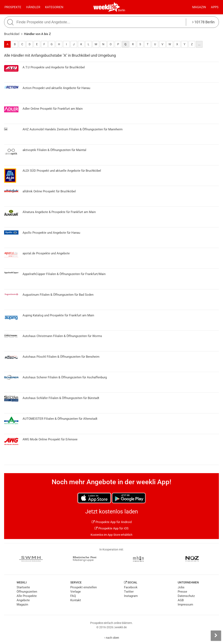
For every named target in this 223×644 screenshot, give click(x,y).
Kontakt (76, 600)
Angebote (23, 600)
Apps (215, 7)
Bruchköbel (12, 34)
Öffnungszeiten (27, 592)
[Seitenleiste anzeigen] (216, 636)
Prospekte (13, 7)
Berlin (122, 10)
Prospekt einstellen (84, 587)
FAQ (73, 596)
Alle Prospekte (27, 596)
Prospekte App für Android (112, 522)
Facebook (131, 587)
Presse (182, 592)
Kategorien (54, 7)
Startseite (23, 587)
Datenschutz (186, 596)
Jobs (181, 587)
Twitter (129, 592)
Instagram (131, 596)
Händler (33, 7)
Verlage (76, 592)
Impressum (185, 605)
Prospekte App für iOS (111, 528)
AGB (181, 600)
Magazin (199, 7)
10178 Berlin (203, 22)
